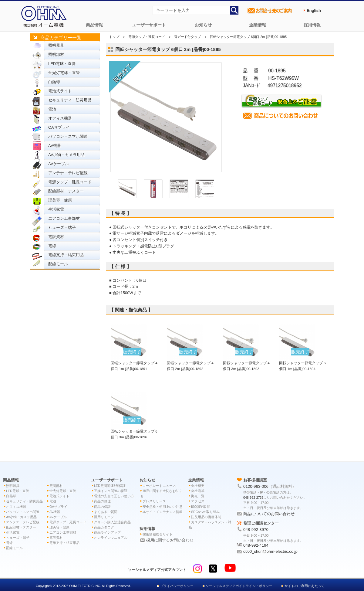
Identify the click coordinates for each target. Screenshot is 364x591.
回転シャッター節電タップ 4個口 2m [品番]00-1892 (190, 363)
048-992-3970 (256, 530)
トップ (114, 37)
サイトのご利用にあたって (305, 586)
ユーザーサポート (149, 25)
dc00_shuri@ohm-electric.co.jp (270, 551)
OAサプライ (59, 127)
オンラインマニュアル (111, 538)
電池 (52, 109)
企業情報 (258, 25)
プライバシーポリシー (177, 586)
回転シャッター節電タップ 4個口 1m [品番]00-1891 (134, 363)
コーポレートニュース (159, 486)
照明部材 (56, 54)
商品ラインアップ (107, 532)
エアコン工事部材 (64, 218)
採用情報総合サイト (158, 534)
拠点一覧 (198, 496)
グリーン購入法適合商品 (112, 522)
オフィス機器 (60, 118)
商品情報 (94, 25)
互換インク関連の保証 (111, 491)
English (314, 10)
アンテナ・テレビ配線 (68, 173)
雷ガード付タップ (187, 37)
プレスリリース (154, 501)
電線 (52, 246)
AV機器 (55, 146)
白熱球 (54, 82)
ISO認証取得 (201, 507)
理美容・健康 (60, 200)
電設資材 (56, 237)
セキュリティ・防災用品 (70, 100)
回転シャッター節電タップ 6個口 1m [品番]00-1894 (302, 363)
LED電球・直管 (62, 64)
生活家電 (56, 209)
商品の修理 (102, 501)
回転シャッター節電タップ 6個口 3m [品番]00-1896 (134, 431)
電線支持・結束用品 (66, 255)
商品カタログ (104, 527)
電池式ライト (60, 91)
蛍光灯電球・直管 (64, 73)
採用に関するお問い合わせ (170, 540)
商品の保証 (102, 507)
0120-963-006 (256, 486)
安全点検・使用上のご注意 (163, 507)
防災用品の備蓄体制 (206, 517)
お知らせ (203, 25)
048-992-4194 (256, 545)
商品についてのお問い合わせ (269, 514)
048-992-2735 (253, 498)
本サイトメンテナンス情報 (163, 512)
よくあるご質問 (106, 512)
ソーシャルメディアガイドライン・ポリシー (239, 586)
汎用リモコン (104, 517)
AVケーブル (59, 164)
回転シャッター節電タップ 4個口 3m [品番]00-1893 (246, 363)
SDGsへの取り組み (205, 512)
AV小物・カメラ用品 (66, 155)
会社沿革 (198, 491)
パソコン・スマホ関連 (68, 136)
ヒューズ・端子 (62, 228)
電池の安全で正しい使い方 (114, 496)
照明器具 (56, 45)
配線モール (58, 264)
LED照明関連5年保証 (110, 486)
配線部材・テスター (66, 191)
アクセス (198, 501)
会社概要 (198, 486)
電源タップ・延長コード (70, 182)
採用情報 (312, 25)
